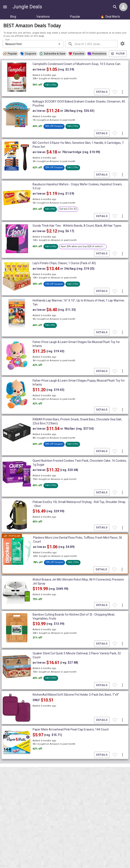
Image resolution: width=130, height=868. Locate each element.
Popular (75, 17)
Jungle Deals (27, 7)
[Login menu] (123, 7)
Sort (8, 40)
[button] (10, 54)
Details (102, 92)
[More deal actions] (122, 92)
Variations (43, 17)
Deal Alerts (110, 17)
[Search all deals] (115, 7)
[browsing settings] (122, 44)
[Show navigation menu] (5, 7)
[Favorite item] (115, 92)
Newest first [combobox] (14, 44)
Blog (13, 17)
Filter (118, 54)
